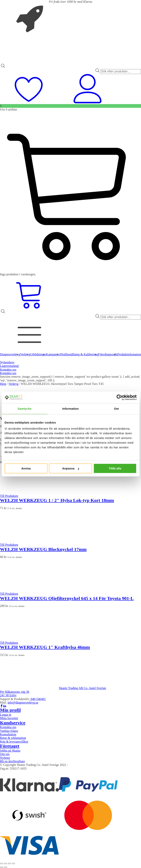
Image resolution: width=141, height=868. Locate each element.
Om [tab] (116, 409)
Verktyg (13, 384)
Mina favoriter (9, 718)
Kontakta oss (8, 370)
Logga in (6, 715)
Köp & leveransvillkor (14, 742)
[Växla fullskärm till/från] (5, 864)
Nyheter (5, 758)
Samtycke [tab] (25, 409)
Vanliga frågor (9, 731)
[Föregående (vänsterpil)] (2, 867)
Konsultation (8, 734)
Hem (3, 384)
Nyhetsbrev (7, 362)
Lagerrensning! (10, 366)
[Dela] (9, 864)
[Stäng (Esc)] (13, 864)
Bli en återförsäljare (12, 761)
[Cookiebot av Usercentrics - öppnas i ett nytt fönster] (119, 397)
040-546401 (38, 699)
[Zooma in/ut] (2, 864)
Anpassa (71, 468)
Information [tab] (71, 409)
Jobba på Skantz (10, 751)
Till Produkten (9, 496)
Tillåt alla (115, 468)
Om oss (5, 754)
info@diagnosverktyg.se (23, 703)
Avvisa (26, 468)
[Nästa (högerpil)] (5, 867)
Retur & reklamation (13, 738)
